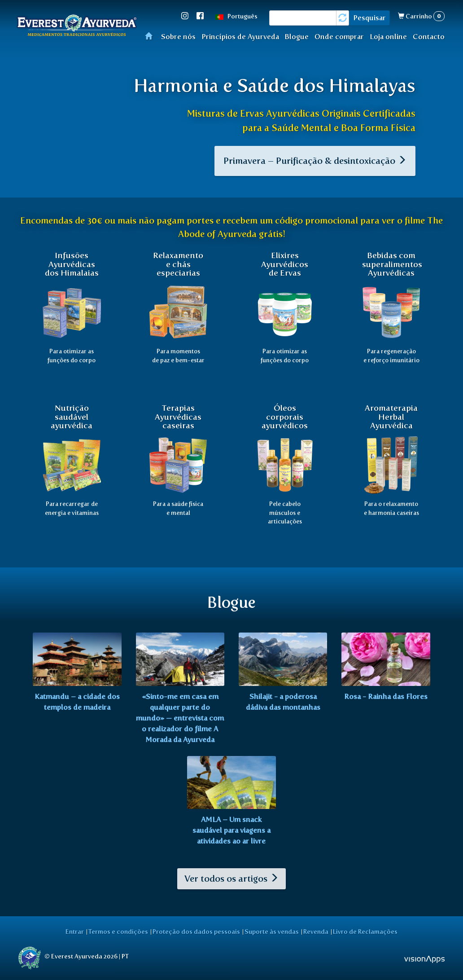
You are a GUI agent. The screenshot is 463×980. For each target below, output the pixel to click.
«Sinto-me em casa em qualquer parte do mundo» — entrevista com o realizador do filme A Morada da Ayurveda (180, 718)
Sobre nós (178, 37)
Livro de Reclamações (365, 932)
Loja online (388, 37)
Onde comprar (339, 37)
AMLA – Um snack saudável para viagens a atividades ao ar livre (231, 830)
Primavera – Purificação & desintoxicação (315, 161)
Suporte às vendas (272, 932)
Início (151, 36)
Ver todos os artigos (231, 879)
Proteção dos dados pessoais (196, 932)
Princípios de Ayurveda (240, 37)
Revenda (316, 932)
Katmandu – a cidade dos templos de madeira (77, 702)
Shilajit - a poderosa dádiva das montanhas (283, 702)
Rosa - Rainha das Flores (386, 697)
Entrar (75, 932)
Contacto (429, 37)
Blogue (297, 37)
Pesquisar (369, 18)
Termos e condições (118, 932)
